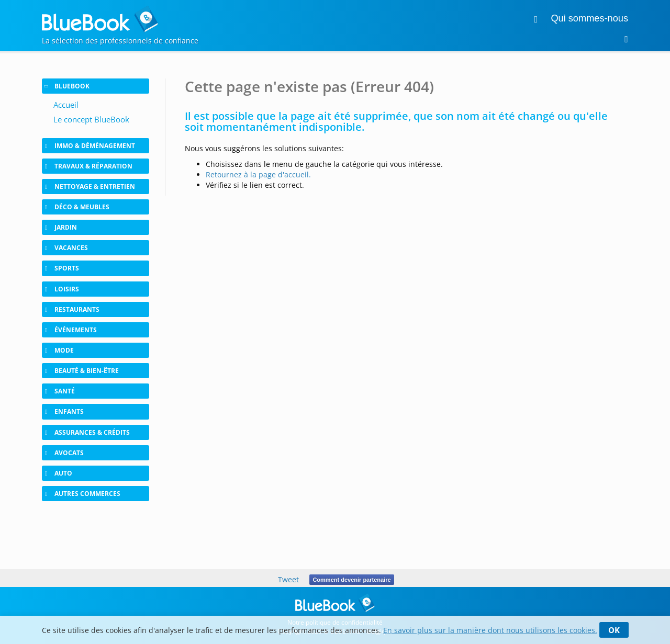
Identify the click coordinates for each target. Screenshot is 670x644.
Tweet (288, 579)
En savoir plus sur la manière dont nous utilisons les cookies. (490, 630)
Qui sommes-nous (589, 18)
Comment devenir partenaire (351, 580)
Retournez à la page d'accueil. (258, 174)
